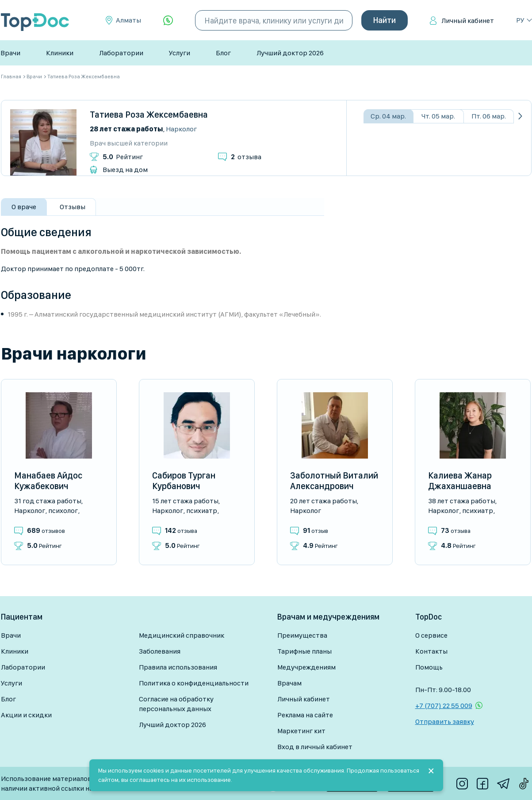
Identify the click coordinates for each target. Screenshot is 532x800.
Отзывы (73, 207)
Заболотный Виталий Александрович (334, 481)
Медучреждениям (306, 667)
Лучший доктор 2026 (290, 53)
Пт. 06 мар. (489, 116)
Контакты (431, 651)
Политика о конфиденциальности (194, 683)
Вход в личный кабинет (315, 747)
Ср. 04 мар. (388, 116)
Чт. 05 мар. (438, 116)
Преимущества (302, 635)
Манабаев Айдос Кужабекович (48, 481)
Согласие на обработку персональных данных (176, 704)
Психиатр (202, 511)
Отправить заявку (445, 722)
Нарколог (181, 129)
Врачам (289, 683)
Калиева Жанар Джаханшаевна (460, 481)
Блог (223, 53)
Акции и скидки (26, 715)
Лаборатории (121, 53)
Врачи (10, 53)
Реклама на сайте (305, 715)
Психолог (63, 511)
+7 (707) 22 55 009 (444, 706)
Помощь (429, 667)
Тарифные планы (304, 651)
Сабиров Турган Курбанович (184, 481)
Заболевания (160, 651)
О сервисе (431, 635)
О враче (24, 207)
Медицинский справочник (182, 635)
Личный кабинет (468, 21)
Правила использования (178, 667)
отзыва (246, 157)
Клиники (60, 53)
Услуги (180, 53)
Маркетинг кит (301, 731)
